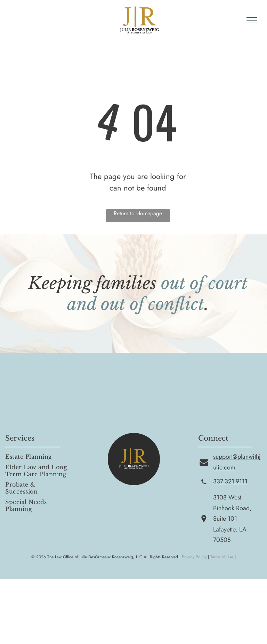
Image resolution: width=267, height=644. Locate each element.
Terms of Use (222, 557)
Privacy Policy (194, 557)
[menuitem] (37, 457)
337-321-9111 (230, 481)
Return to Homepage (138, 213)
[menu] (252, 20)
